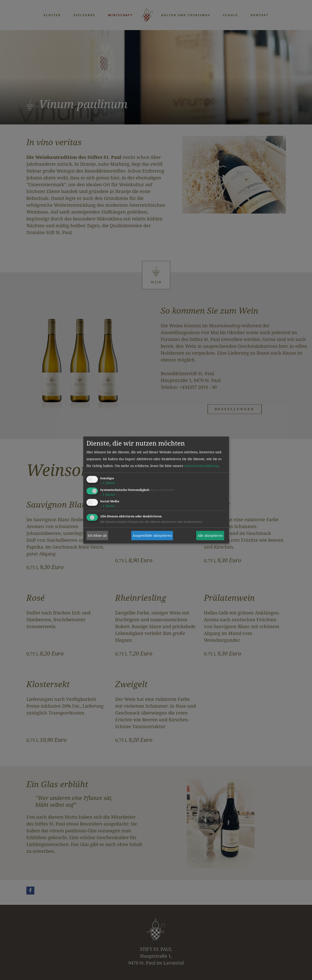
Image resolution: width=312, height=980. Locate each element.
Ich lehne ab (97, 535)
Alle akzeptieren (210, 535)
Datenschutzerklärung (202, 466)
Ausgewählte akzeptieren (152, 535)
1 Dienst (108, 483)
